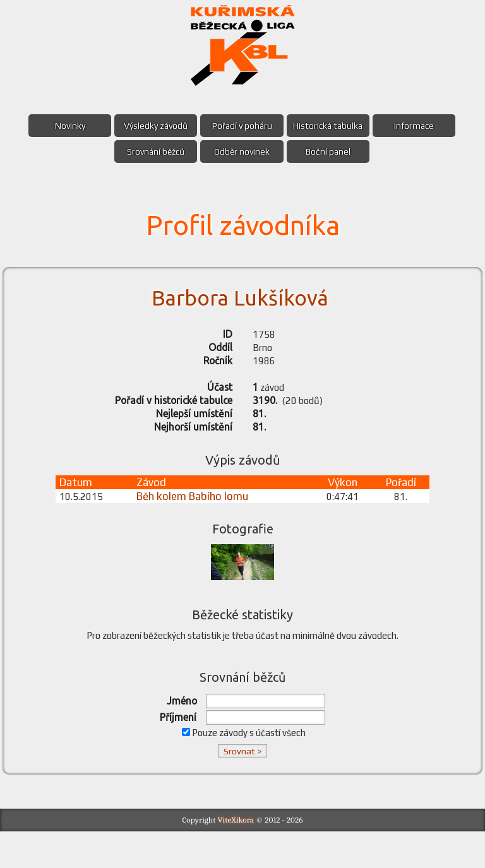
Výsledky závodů (151, 126)
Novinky (59, 126)
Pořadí (399, 507)
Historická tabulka (333, 126)
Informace (425, 126)
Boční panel (334, 152)
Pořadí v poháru (242, 126)
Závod (158, 507)
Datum (79, 507)
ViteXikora (236, 856)
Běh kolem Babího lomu (199, 521)
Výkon (341, 507)
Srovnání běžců (151, 152)
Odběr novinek (242, 152)
